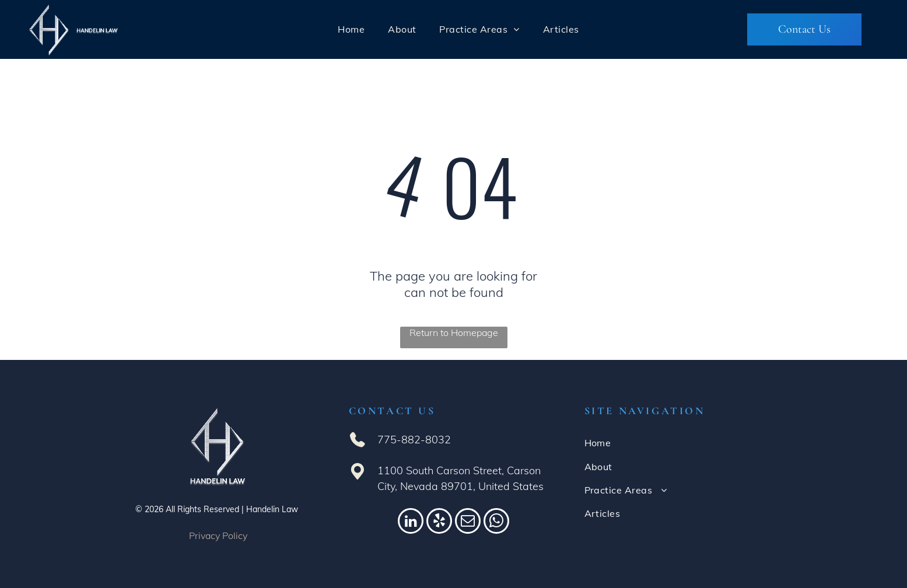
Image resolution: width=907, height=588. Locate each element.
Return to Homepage (454, 332)
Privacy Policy (218, 535)
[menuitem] (351, 29)
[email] (468, 522)
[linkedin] (411, 522)
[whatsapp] (496, 522)
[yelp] (439, 522)
